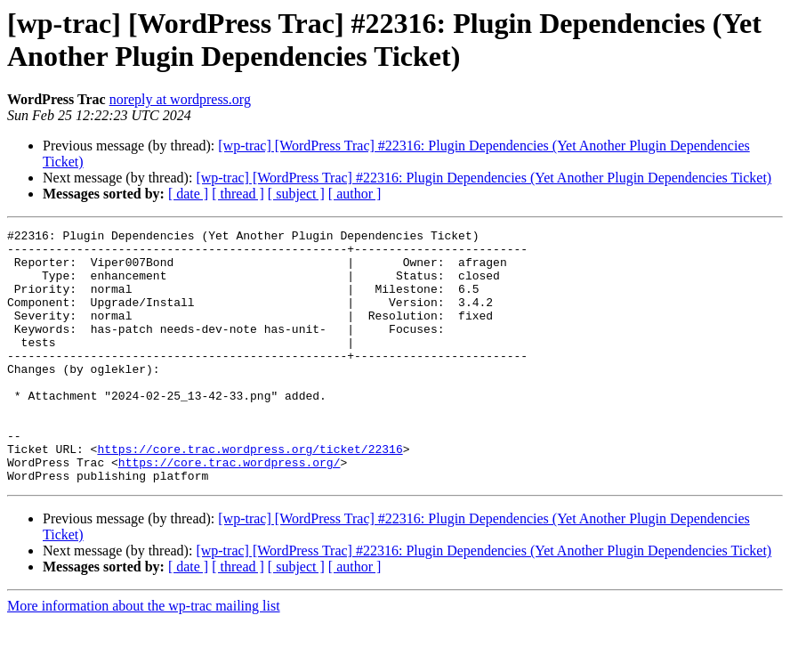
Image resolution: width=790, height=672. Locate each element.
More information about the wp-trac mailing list (144, 656)
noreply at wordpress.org (180, 99)
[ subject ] (296, 194)
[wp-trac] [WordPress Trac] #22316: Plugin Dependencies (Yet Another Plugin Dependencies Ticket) (484, 178)
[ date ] (188, 194)
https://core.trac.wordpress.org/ (230, 510)
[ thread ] (238, 194)
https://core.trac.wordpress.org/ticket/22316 (250, 494)
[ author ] (355, 194)
